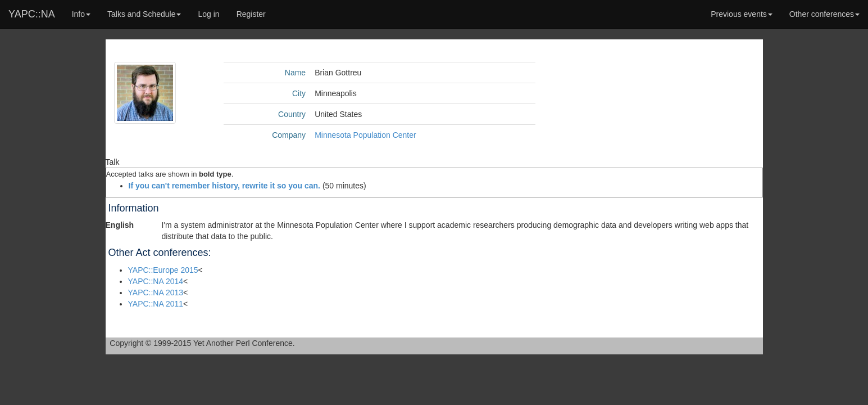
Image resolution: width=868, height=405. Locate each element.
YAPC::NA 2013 (156, 292)
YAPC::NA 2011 (156, 304)
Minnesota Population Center (365, 135)
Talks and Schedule (144, 14)
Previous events (742, 14)
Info (81, 14)
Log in (208, 14)
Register (251, 14)
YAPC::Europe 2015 (163, 270)
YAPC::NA (32, 14)
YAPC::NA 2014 (156, 281)
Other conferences (824, 14)
